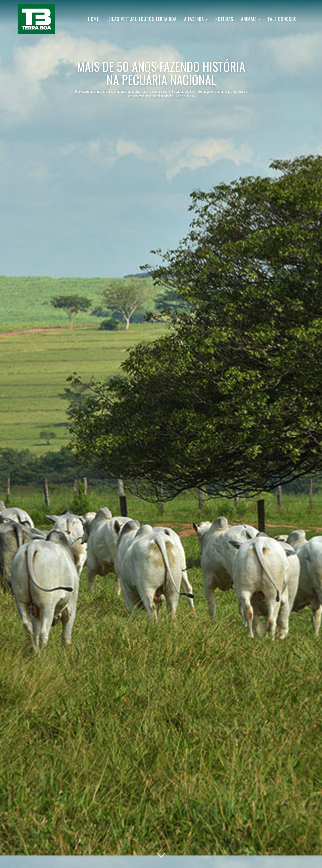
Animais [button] (251, 19)
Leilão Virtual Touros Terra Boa (142, 19)
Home (93, 19)
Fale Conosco (283, 19)
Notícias (224, 19)
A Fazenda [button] (196, 19)
